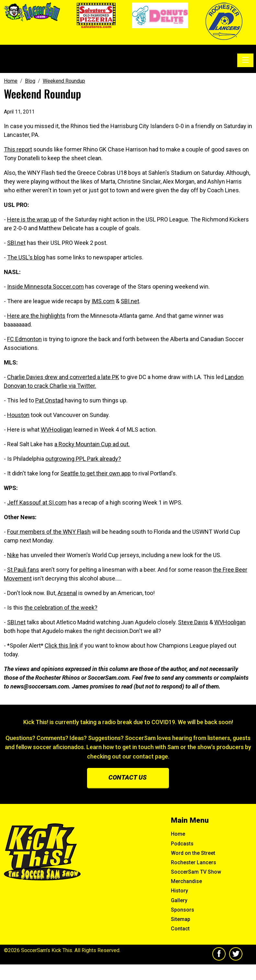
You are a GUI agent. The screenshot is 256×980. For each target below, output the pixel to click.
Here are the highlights (36, 316)
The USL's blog (26, 257)
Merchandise (186, 881)
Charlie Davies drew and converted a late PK (63, 377)
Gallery (179, 900)
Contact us (128, 777)
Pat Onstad (49, 400)
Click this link (61, 645)
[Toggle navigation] (245, 60)
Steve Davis (193, 622)
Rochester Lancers (194, 862)
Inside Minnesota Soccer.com (45, 287)
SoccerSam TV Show (196, 872)
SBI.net (16, 243)
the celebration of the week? (61, 608)
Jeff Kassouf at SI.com (37, 502)
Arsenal (67, 593)
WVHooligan (56, 430)
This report (18, 149)
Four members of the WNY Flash (49, 532)
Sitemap (181, 919)
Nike (13, 555)
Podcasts (182, 844)
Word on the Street (193, 853)
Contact (180, 929)
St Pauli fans (23, 570)
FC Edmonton (24, 339)
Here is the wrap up (32, 219)
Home (178, 834)
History (179, 891)
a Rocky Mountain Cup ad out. (92, 444)
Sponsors (183, 910)
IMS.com (103, 301)
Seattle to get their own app (96, 473)
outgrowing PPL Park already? (83, 459)
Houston (18, 415)
